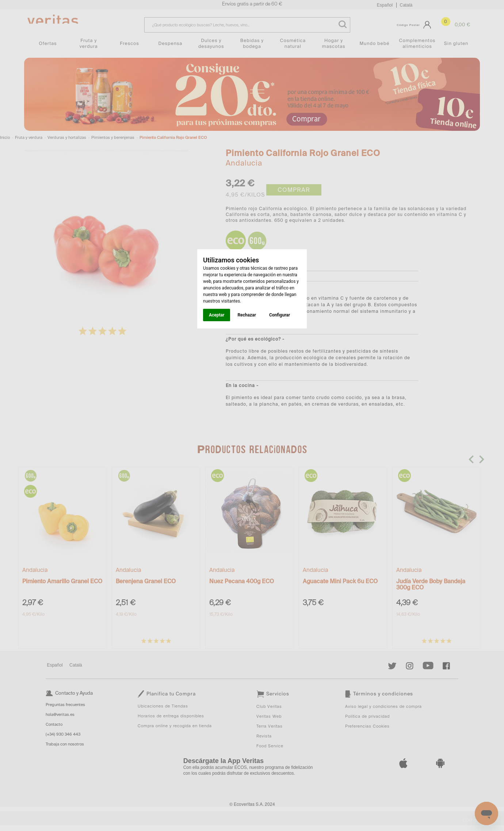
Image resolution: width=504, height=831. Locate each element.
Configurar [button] (280, 315)
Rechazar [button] (247, 315)
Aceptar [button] (217, 315)
